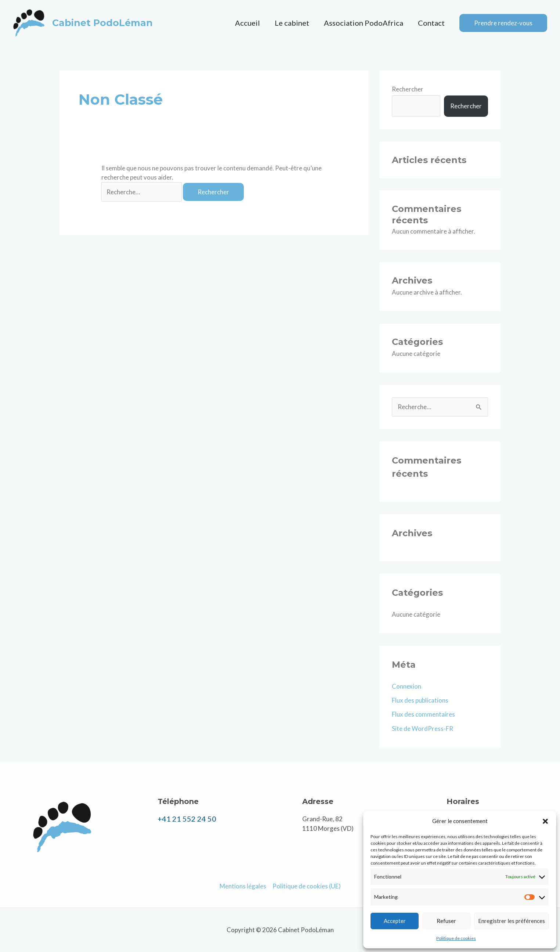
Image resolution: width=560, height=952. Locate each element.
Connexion (407, 686)
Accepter (395, 921)
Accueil (248, 23)
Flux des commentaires (423, 714)
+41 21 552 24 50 (187, 819)
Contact (431, 23)
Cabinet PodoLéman (102, 23)
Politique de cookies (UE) (307, 886)
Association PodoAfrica (364, 23)
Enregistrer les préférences (512, 921)
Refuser (446, 921)
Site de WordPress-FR (422, 729)
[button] (545, 821)
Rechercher (408, 89)
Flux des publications (420, 700)
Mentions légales (243, 886)
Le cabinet (292, 23)
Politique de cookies (456, 938)
